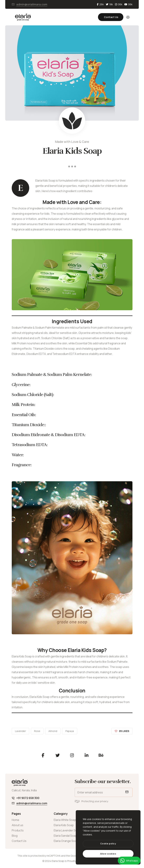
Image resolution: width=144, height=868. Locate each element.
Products (18, 830)
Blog (15, 836)
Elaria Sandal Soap (65, 836)
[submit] (127, 792)
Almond (53, 731)
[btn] (108, 844)
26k (100, 4)
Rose (37, 731)
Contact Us (108, 17)
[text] (108, 854)
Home (15, 820)
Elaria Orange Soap (66, 841)
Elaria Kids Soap (64, 825)
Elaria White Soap (65, 820)
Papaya (70, 731)
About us (17, 825)
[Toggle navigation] (128, 17)
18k (109, 4)
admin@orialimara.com (32, 4)
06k (119, 4)
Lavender (20, 731)
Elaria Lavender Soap (67, 830)
